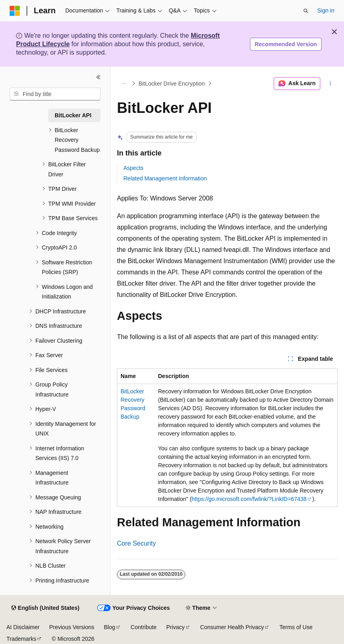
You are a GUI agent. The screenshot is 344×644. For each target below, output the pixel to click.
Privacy (176, 627)
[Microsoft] (15, 11)
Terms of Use (296, 627)
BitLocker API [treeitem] (73, 115)
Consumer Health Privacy (232, 627)
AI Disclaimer (23, 627)
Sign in (326, 10)
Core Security (136, 543)
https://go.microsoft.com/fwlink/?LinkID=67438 (249, 499)
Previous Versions (72, 627)
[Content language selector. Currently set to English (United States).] (45, 608)
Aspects (133, 168)
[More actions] (331, 84)
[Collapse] (98, 77)
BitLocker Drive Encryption (172, 84)
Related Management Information (165, 178)
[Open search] (306, 11)
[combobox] (55, 94)
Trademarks (21, 639)
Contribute (144, 627)
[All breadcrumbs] (124, 84)
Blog (110, 627)
